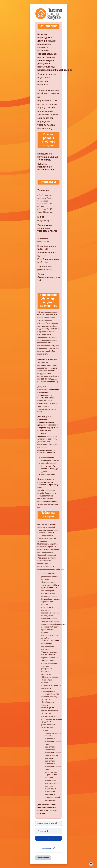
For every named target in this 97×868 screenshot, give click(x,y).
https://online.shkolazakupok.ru (55, 70)
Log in (48, 838)
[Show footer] (91, 864)
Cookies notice (43, 858)
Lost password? (49, 848)
